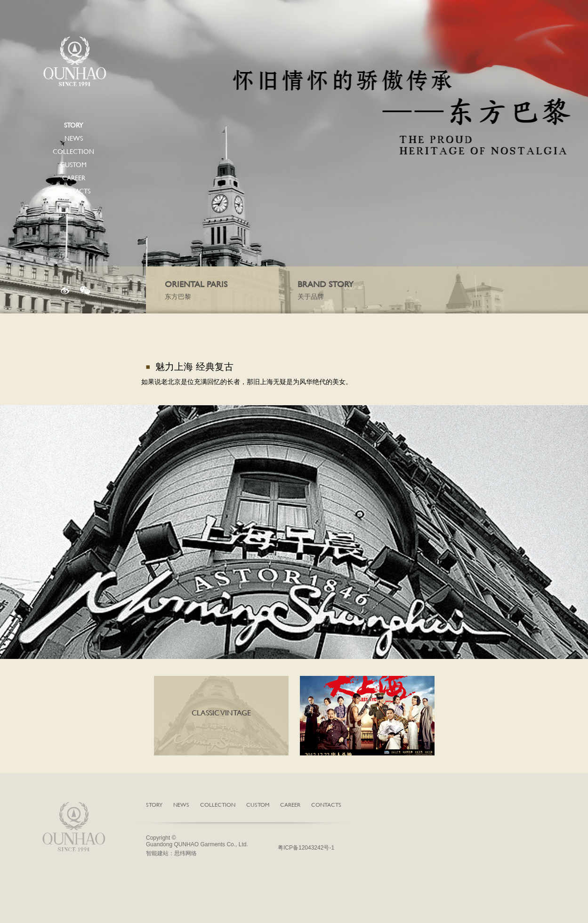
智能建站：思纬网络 (171, 853)
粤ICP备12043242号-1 (306, 848)
